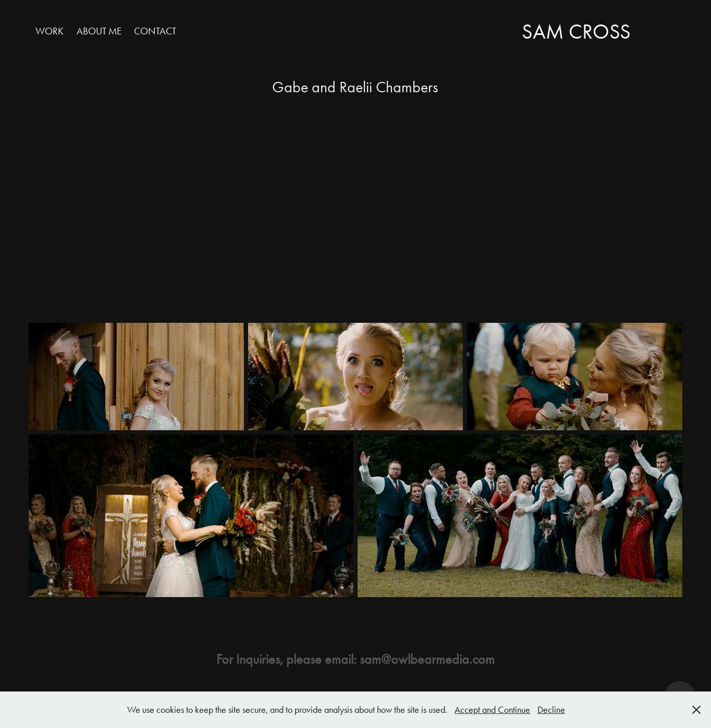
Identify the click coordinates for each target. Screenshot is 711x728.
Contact (155, 31)
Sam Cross (576, 32)
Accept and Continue (492, 710)
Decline (551, 710)
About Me (99, 31)
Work (50, 31)
